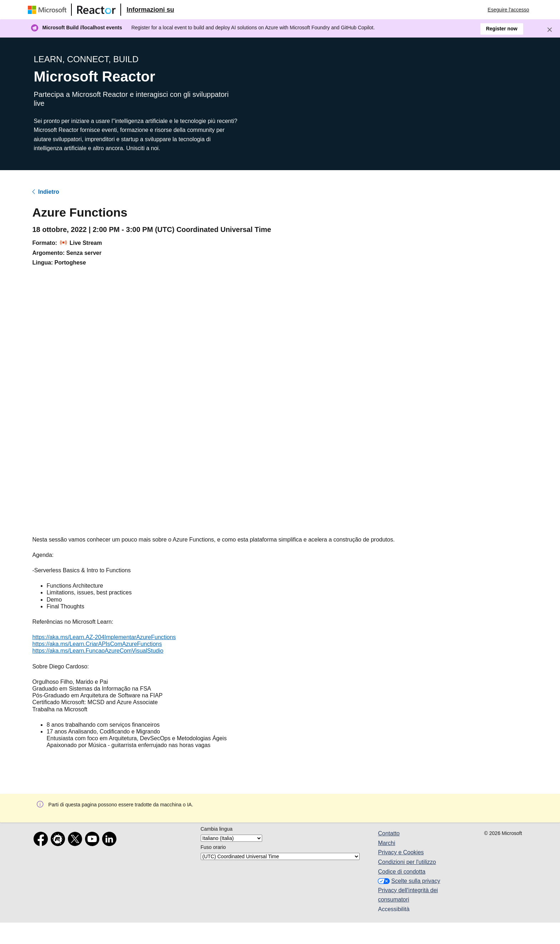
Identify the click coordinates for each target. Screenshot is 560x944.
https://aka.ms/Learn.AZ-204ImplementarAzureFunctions (104, 637)
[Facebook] (42, 840)
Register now (502, 29)
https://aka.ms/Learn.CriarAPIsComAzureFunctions (97, 644)
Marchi (387, 843)
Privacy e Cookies (401, 852)
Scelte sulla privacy (408, 881)
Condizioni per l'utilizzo (407, 862)
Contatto (389, 833)
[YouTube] (94, 840)
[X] (76, 840)
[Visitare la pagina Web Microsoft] (49, 10)
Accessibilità (394, 909)
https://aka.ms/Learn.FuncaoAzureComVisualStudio (98, 651)
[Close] (550, 30)
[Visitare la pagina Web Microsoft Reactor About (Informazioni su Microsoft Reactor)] (150, 10)
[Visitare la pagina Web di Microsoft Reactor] (96, 10)
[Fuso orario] (280, 856)
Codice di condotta (402, 872)
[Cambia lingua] (231, 838)
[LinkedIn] (111, 840)
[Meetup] (59, 840)
